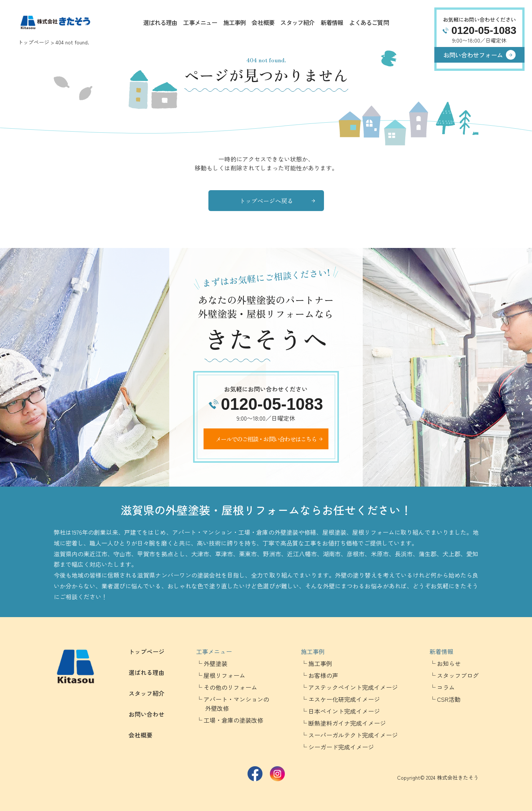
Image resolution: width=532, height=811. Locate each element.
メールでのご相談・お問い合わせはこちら (266, 439)
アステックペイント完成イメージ (353, 687)
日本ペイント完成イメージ (344, 711)
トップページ (34, 42)
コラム (446, 687)
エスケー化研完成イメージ (344, 699)
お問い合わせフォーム (473, 55)
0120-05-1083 (484, 30)
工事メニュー (200, 22)
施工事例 (235, 22)
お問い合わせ (147, 714)
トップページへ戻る (266, 201)
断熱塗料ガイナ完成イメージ (347, 723)
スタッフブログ (458, 675)
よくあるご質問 (369, 22)
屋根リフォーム (224, 675)
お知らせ (449, 663)
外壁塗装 (215, 663)
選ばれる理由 (160, 22)
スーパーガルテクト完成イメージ (353, 735)
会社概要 (263, 22)
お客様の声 (323, 675)
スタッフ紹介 (297, 22)
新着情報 (332, 22)
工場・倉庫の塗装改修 (233, 720)
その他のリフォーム (230, 687)
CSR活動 (449, 699)
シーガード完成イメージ (341, 747)
